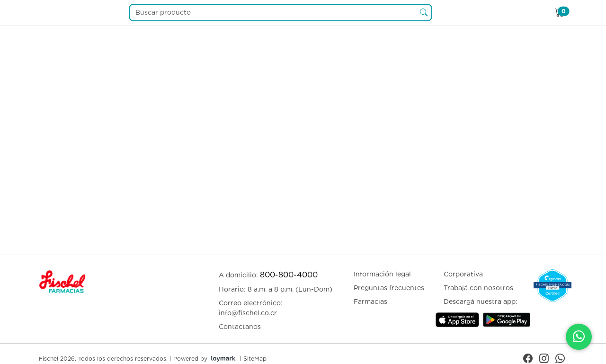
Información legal (382, 274)
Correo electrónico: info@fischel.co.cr (251, 308)
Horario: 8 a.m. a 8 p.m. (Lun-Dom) (276, 289)
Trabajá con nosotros (478, 288)
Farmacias (370, 302)
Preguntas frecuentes (389, 288)
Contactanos (240, 327)
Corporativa (463, 274)
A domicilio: (268, 275)
